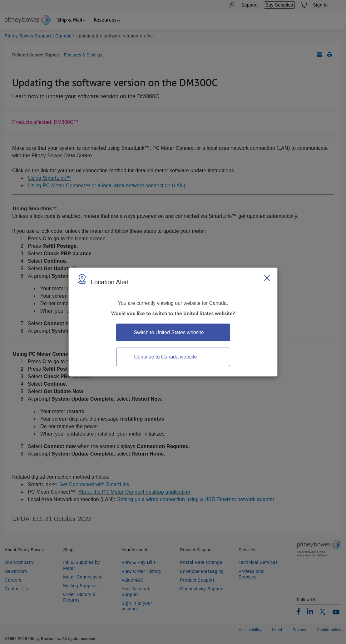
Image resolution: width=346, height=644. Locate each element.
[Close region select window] (267, 278)
